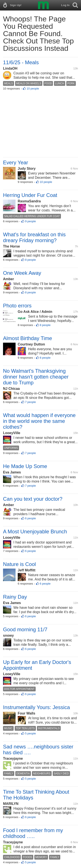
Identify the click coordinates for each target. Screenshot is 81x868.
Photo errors (17, 306)
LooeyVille (12, 433)
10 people (33, 89)
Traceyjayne (13, 759)
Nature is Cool (19, 564)
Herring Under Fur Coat (30, 195)
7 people (30, 402)
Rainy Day (15, 597)
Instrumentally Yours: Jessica (36, 707)
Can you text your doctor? (33, 499)
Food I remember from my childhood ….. (33, 833)
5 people (30, 733)
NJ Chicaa (11, 389)
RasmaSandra (29, 201)
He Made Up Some (25, 466)
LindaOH (10, 68)
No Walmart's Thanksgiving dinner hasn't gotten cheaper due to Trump (36, 377)
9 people (30, 221)
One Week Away (22, 273)
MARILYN (11, 804)
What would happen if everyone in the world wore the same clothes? (39, 421)
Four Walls (26, 713)
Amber (9, 279)
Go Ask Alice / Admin (35, 312)
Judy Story (27, 169)
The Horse (11, 246)
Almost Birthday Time (28, 338)
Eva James (12, 472)
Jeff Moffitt (27, 570)
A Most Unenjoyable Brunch (35, 532)
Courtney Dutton (31, 344)
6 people (30, 518)
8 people (30, 260)
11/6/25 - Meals (21, 62)
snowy (8, 635)
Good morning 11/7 (25, 629)
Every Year (16, 162)
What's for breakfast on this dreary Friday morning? (34, 237)
